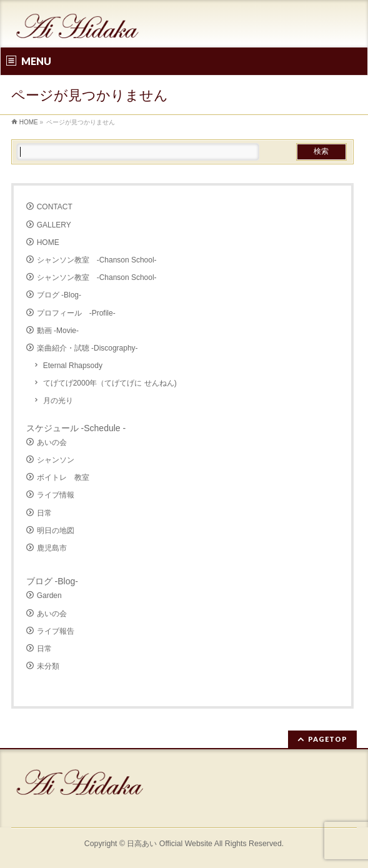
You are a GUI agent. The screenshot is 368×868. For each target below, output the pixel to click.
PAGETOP (328, 739)
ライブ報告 (56, 631)
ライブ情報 (56, 495)
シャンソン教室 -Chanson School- (97, 260)
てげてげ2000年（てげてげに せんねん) (110, 383)
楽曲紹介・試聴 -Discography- (87, 348)
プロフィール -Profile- (76, 313)
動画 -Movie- (58, 331)
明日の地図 (56, 531)
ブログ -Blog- (59, 295)
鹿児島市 (52, 548)
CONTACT (55, 207)
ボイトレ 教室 (63, 477)
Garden (49, 596)
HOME (48, 242)
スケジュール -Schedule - (76, 428)
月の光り (58, 401)
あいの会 (52, 442)
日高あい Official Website (170, 844)
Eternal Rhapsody (73, 366)
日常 (44, 513)
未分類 (48, 666)
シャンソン (56, 460)
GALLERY (54, 225)
